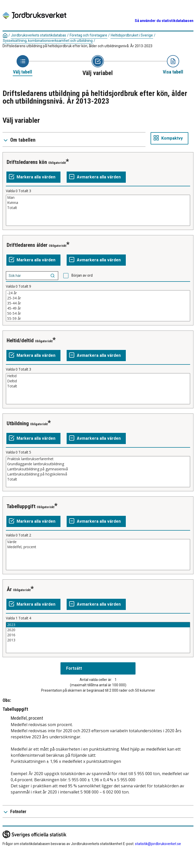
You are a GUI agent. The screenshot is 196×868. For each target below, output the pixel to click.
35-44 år (98, 303)
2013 (98, 640)
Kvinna (98, 203)
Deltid (98, 381)
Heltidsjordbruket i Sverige (132, 35)
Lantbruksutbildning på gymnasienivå (98, 469)
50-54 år (98, 313)
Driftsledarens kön (27, 162)
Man (98, 198)
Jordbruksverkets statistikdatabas (39, 35)
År (9, 589)
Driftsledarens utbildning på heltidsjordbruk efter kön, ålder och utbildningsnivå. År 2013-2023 (77, 46)
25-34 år (98, 298)
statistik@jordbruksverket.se (158, 844)
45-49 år (98, 308)
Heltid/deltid (20, 340)
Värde (98, 542)
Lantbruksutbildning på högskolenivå (98, 474)
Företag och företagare (88, 35)
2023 (98, 625)
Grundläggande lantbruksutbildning (98, 464)
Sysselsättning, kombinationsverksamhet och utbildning (48, 41)
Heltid (98, 376)
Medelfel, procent (98, 547)
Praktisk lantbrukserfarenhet (98, 459)
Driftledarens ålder (27, 245)
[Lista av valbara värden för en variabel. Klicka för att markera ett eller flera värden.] (98, 210)
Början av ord (82, 275)
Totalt (98, 208)
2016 (98, 635)
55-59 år (98, 319)
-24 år (98, 293)
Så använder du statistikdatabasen (164, 21)
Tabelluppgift (21, 506)
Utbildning (18, 423)
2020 (98, 630)
